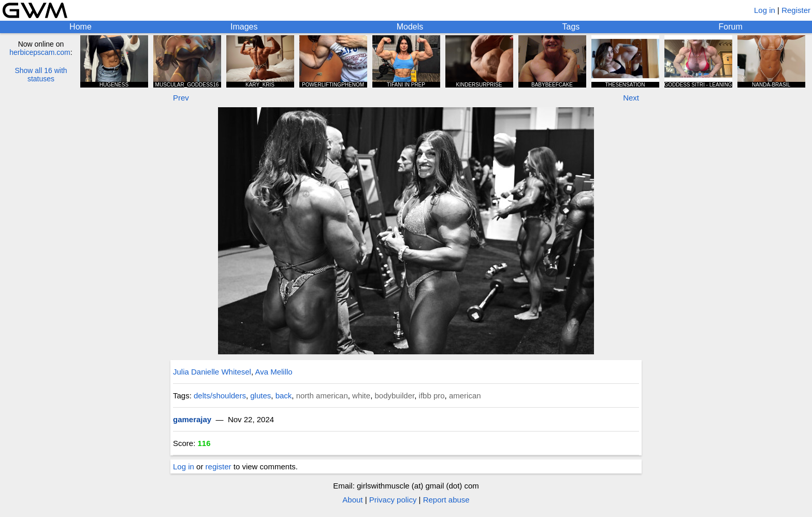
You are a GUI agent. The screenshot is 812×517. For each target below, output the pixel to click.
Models (410, 27)
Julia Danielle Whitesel (212, 372)
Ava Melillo (273, 372)
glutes (260, 396)
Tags (571, 27)
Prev (181, 98)
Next (631, 98)
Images (244, 27)
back (284, 396)
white (361, 396)
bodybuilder (394, 396)
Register (796, 10)
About (352, 500)
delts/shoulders (220, 396)
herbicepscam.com (40, 52)
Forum (731, 27)
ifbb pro (432, 396)
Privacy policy (393, 500)
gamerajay (192, 419)
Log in (765, 10)
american (465, 396)
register (219, 466)
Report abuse (446, 500)
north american (322, 396)
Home (81, 27)
